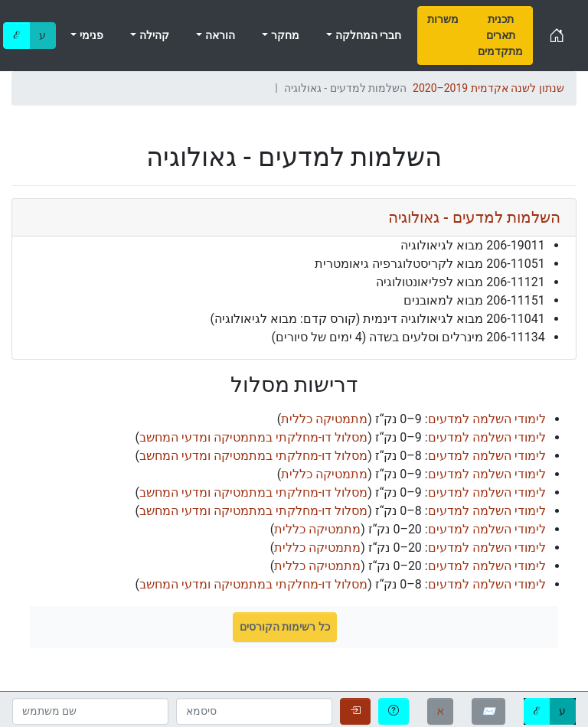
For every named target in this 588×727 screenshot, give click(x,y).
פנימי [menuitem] (90, 35)
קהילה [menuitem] (152, 35)
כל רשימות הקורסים (285, 627)
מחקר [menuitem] (283, 35)
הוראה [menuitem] (218, 35)
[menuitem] (443, 36)
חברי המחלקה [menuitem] (367, 35)
